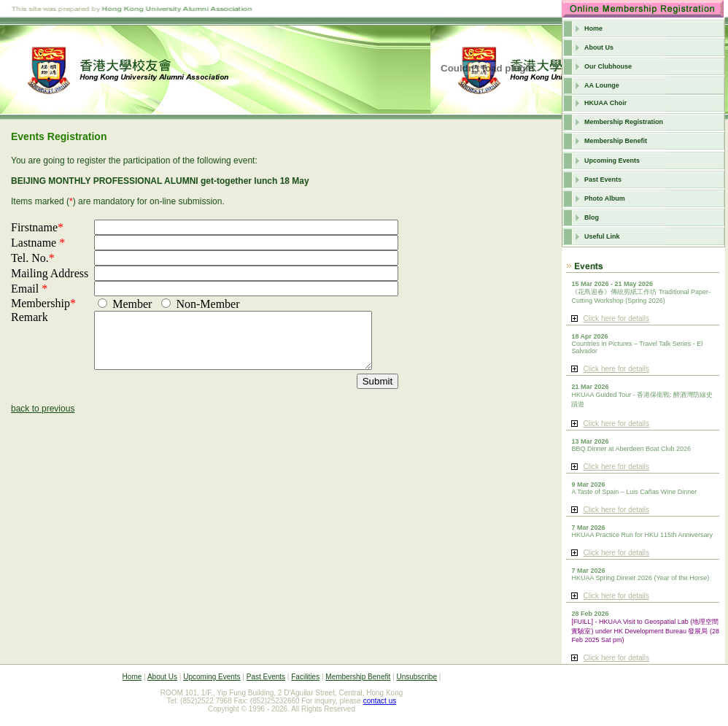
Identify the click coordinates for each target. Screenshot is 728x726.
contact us (380, 701)
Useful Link (602, 236)
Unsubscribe (417, 677)
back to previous (43, 420)
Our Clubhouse (608, 66)
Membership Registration (624, 122)
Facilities (305, 677)
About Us (599, 47)
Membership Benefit (616, 141)
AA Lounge (602, 85)
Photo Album (605, 198)
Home (593, 28)
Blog (592, 217)
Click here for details (616, 318)
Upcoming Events (612, 161)
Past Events (603, 179)
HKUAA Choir (605, 103)
